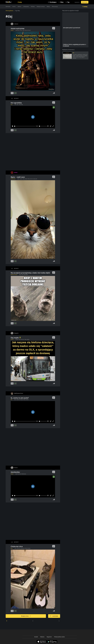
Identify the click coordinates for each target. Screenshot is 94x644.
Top (68, 2)
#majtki (17, 339)
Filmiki (12, 474)
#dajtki (28, 339)
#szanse (26, 30)
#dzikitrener (24, 474)
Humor (14, 7)
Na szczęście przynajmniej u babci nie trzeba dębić (30, 273)
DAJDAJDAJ (15, 472)
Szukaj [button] (85, 7)
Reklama (42, 637)
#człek (26, 179)
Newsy (48, 7)
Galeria (19, 7)
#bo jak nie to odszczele (32, 179)
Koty (12, 105)
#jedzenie (18, 400)
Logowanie (77, 2)
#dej (22, 105)
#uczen (21, 30)
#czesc (21, 179)
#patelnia (23, 548)
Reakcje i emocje (41, 7)
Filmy (62, 2)
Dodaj (20, 2)
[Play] (13, 126)
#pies (15, 400)
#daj (24, 30)
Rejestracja (85, 2)
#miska (27, 400)
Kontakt (36, 637)
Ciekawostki (26, 7)
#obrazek (17, 30)
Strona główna (9, 11)
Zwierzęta (8, 7)
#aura (30, 30)
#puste (22, 400)
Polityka (33, 7)
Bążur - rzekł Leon (18, 177)
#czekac (29, 548)
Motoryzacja (55, 7)
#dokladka (26, 275)
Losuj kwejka (54, 616)
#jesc (18, 105)
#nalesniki (19, 548)
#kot (15, 105)
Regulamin (49, 637)
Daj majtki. (16, 338)
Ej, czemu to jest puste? (20, 398)
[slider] (25, 126)
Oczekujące (53, 2)
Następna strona (26, 616)
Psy (11, 400)
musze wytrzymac (18, 28)
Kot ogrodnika (16, 103)
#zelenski (19, 474)
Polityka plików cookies (59, 637)
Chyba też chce (17, 546)
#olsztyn (23, 339)
